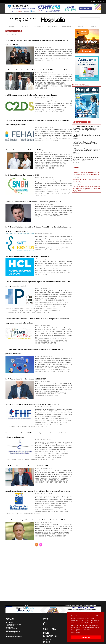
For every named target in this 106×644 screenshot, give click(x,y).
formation (64, 295)
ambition (38, 530)
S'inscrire (93, 1)
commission (45, 67)
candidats (53, 356)
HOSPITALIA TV (39, 27)
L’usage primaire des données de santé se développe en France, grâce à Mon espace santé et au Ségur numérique (86, 128)
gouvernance (40, 102)
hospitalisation (45, 361)
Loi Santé (40, 598)
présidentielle (10, 362)
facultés (57, 295)
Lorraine (50, 496)
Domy (63, 597)
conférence (39, 295)
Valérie (64, 498)
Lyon (55, 102)
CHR (37, 595)
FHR (55, 495)
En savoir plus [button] (76, 632)
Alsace (37, 493)
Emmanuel (51, 358)
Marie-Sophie (55, 164)
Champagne (49, 493)
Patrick (8, 533)
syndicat (47, 224)
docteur (57, 530)
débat (58, 434)
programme (33, 362)
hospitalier (45, 223)
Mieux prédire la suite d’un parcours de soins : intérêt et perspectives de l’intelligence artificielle (87, 157)
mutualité (45, 402)
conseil (52, 530)
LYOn (54, 324)
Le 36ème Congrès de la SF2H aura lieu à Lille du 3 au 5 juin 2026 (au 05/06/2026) (86, 171)
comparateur (52, 434)
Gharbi (66, 359)
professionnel (35, 533)
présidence (57, 496)
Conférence (42, 257)
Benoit (37, 356)
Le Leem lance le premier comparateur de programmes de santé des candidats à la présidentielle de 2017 (38, 412)
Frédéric (38, 130)
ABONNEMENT (66, 27)
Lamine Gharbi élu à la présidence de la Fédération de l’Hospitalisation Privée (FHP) (37, 608)
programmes (41, 362)
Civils (40, 100)
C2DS (42, 128)
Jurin (45, 496)
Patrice (56, 464)
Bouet (43, 530)
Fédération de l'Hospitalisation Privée (53, 629)
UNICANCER (38, 465)
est (42, 495)
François (60, 359)
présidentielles (20, 362)
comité (46, 128)
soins (14, 364)
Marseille (48, 559)
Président (48, 630)
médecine (38, 296)
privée (27, 362)
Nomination (47, 598)
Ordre (67, 532)
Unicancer (62, 464)
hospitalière (39, 496)
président (53, 195)
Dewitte (58, 595)
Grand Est (64, 495)
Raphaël (38, 224)
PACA (53, 559)
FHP (51, 359)
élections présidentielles (60, 401)
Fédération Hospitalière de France (16, 598)
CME (40, 67)
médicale (58, 67)
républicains (60, 362)
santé (43, 130)
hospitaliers (53, 223)
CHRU (40, 595)
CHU (37, 67)
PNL (61, 164)
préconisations (25, 533)
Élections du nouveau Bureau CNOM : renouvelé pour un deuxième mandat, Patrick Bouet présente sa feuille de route (38, 508)
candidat (47, 356)
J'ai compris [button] (86, 637)
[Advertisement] (87, 206)
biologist (51, 221)
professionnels (45, 533)
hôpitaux (38, 223)
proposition (54, 533)
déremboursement (62, 356)
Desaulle (38, 164)
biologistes (58, 221)
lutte (52, 464)
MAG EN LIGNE (53, 27)
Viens (44, 465)
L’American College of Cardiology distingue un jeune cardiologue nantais (86, 142)
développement (53, 128)
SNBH (42, 224)
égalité (56, 193)
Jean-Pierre (33, 598)
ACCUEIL (12, 27)
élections (44, 358)
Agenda (76, 165)
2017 (36, 401)
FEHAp (49, 164)
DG (47, 257)
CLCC (42, 464)
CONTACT (94, 27)
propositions (63, 533)
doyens (46, 295)
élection (52, 67)
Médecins (56, 532)
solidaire (42, 165)
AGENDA (80, 27)
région (45, 498)
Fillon (55, 359)
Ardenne (43, 493)
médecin (50, 532)
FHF (52, 495)
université (45, 296)
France (58, 495)
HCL (45, 102)
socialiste (9, 364)
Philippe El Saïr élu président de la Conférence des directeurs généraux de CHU (36, 234)
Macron (57, 361)
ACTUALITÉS (25, 27)
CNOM (47, 530)
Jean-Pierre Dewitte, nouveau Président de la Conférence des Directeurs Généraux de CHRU (38, 572)
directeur (67, 595)
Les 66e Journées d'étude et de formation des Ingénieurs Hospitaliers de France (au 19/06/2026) (86, 185)
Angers (38, 193)
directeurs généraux (54, 597)
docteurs (64, 530)
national (60, 223)
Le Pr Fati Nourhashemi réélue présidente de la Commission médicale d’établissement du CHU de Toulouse (38, 44)
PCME (64, 324)
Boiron (38, 128)
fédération (58, 358)
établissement (63, 100)
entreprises (39, 436)
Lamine (52, 361)
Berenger (38, 221)
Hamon (37, 361)
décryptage (42, 401)
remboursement (51, 362)
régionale (51, 498)
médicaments (51, 436)
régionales (58, 498)
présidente (64, 67)
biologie (45, 221)
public (15, 437)
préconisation (15, 533)
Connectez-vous (101, 1)
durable (61, 128)
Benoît (42, 356)
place (50, 402)
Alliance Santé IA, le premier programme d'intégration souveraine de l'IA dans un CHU (86, 149)
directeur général (41, 597)
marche (62, 361)
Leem (45, 436)
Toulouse (38, 68)
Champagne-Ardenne (60, 493)
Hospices (50, 102)
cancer (38, 464)
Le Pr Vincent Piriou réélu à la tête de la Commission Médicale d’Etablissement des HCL (37, 78)
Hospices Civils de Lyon (45, 324)
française (38, 402)
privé (37, 165)
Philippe (53, 598)
